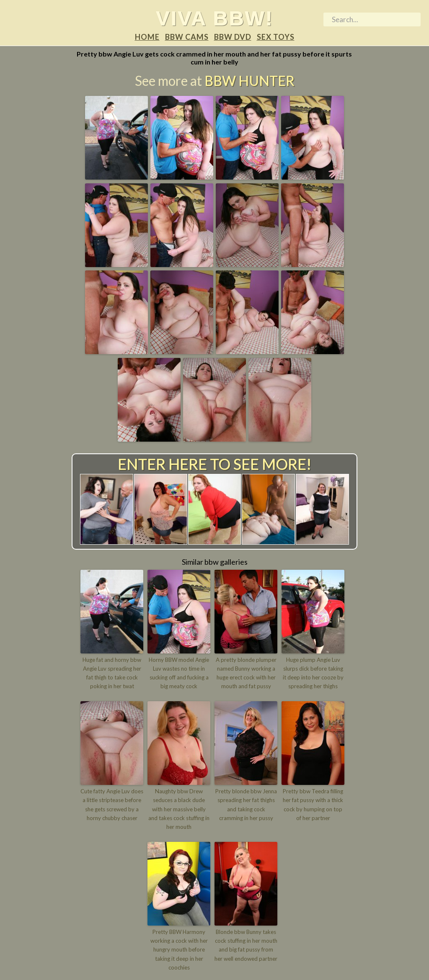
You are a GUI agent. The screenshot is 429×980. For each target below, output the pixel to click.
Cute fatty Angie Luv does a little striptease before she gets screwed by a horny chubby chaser (112, 804)
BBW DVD (233, 37)
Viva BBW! (215, 18)
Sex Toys (276, 37)
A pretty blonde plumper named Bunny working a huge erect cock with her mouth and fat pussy (246, 673)
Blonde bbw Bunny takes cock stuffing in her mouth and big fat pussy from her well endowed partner (246, 944)
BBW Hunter (249, 81)
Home (147, 37)
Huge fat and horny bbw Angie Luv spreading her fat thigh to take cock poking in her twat (112, 673)
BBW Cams (187, 37)
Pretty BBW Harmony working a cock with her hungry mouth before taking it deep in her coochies (179, 948)
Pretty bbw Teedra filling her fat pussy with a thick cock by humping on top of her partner (313, 804)
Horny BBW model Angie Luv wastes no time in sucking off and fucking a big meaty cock (179, 673)
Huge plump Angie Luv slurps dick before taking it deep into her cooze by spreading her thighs (313, 673)
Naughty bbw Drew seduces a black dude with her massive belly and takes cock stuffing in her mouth (179, 809)
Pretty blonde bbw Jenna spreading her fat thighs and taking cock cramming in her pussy (246, 804)
